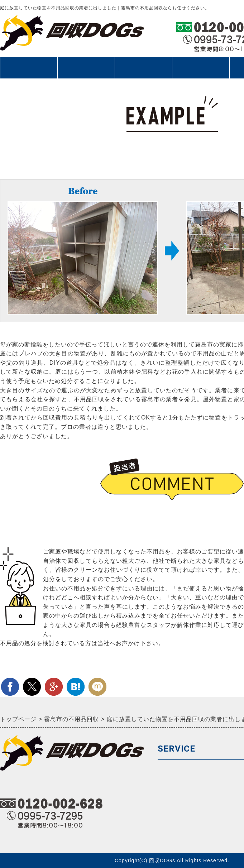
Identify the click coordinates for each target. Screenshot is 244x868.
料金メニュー (143, 68)
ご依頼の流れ (86, 68)
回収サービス (29, 71)
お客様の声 (201, 68)
